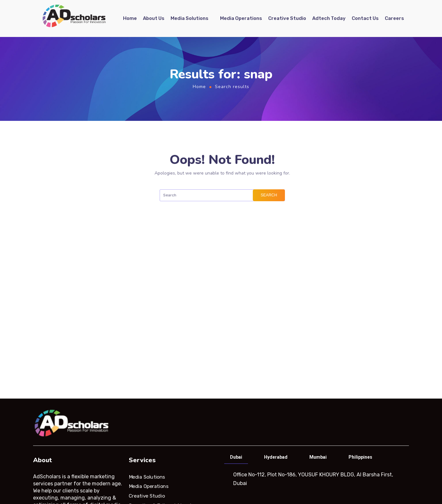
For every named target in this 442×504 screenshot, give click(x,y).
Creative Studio (287, 18)
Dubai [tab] (236, 457)
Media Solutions (190, 18)
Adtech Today (329, 18)
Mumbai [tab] (318, 457)
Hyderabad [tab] (276, 457)
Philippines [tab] (360, 457)
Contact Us (365, 18)
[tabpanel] (316, 479)
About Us (154, 18)
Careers (394, 18)
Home (130, 18)
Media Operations (241, 18)
